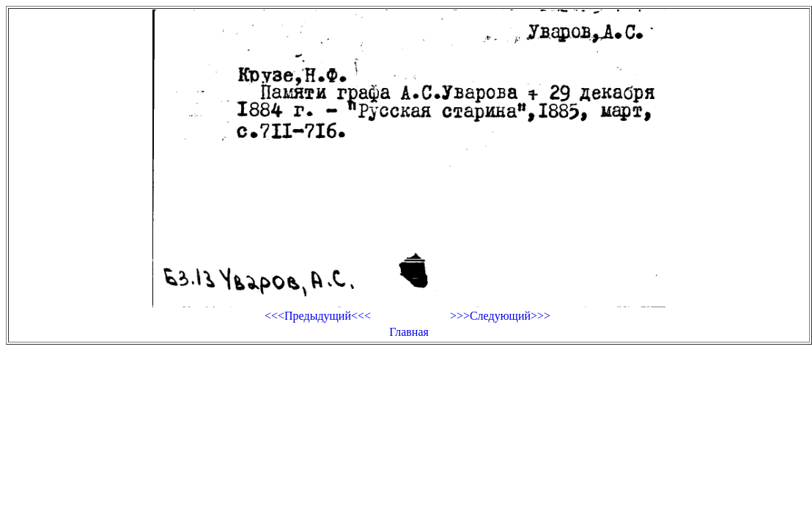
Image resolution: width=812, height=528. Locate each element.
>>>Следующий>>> (500, 316)
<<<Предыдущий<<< (318, 316)
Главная (409, 332)
